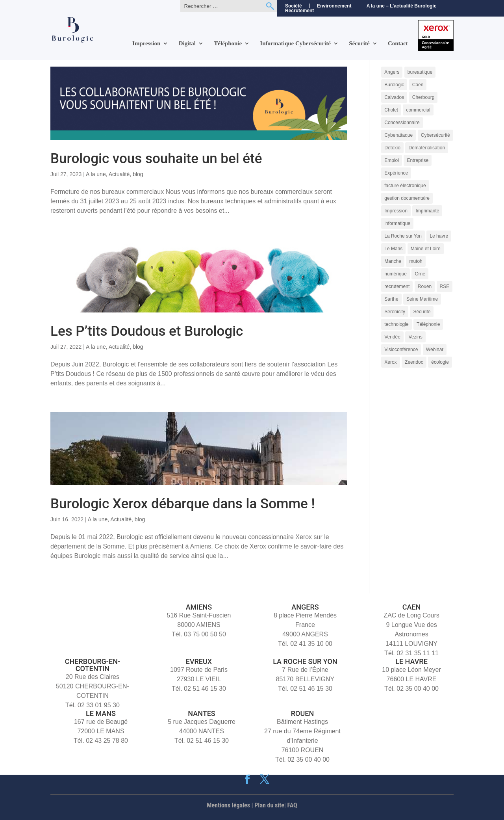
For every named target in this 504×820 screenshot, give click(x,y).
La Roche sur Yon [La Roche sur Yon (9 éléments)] (403, 236)
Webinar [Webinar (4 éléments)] (435, 350)
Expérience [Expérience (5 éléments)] (396, 173)
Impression (146, 44)
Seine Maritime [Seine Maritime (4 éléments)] (422, 299)
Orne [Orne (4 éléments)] (420, 274)
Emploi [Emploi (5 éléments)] (392, 160)
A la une (96, 174)
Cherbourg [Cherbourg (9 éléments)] (423, 97)
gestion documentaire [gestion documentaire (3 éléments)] (407, 198)
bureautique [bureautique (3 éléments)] (420, 72)
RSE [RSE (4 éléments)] (445, 286)
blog (138, 174)
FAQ (292, 805)
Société (294, 6)
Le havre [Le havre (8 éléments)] (439, 236)
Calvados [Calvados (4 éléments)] (394, 97)
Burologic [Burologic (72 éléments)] (394, 85)
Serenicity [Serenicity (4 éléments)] (395, 312)
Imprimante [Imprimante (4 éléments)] (427, 211)
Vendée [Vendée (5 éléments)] (392, 337)
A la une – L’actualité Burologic (402, 6)
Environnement (334, 6)
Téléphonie (228, 44)
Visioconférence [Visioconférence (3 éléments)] (401, 350)
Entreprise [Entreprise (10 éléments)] (418, 160)
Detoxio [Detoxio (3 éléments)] (392, 148)
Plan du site (269, 805)
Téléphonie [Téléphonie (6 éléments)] (428, 324)
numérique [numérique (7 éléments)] (396, 274)
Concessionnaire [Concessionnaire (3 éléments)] (402, 123)
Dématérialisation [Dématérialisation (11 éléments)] (427, 148)
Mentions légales (228, 805)
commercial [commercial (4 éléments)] (418, 110)
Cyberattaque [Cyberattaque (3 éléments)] (398, 135)
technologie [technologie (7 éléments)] (396, 324)
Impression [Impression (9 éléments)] (396, 211)
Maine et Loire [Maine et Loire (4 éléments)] (426, 249)
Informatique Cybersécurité (295, 44)
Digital (187, 44)
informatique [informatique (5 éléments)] (397, 223)
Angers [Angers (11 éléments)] (392, 72)
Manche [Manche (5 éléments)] (393, 261)
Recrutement (299, 11)
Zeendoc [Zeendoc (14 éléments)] (414, 362)
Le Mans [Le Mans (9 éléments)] (393, 249)
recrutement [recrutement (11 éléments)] (397, 286)
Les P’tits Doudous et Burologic (147, 331)
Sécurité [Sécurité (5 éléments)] (422, 312)
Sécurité (359, 44)
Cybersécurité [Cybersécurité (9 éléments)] (435, 135)
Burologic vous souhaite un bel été (156, 159)
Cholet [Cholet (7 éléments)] (391, 110)
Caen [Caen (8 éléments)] (418, 85)
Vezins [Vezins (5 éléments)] (415, 337)
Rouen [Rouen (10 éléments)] (425, 286)
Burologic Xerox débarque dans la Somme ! (183, 504)
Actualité (119, 174)
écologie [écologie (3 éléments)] (440, 362)
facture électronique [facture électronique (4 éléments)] (405, 186)
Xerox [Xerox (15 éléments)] (390, 362)
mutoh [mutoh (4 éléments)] (416, 261)
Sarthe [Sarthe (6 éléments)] (391, 299)
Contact (398, 44)
